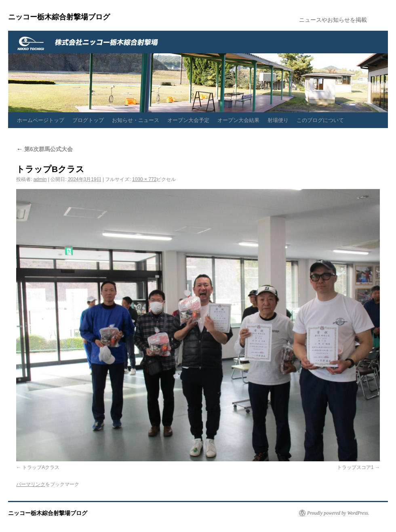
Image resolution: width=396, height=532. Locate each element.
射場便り (278, 120)
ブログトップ (88, 120)
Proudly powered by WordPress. (338, 513)
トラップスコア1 (355, 467)
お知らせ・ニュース (136, 120)
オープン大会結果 (238, 120)
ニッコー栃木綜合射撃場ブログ (59, 17)
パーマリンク (31, 484)
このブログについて (320, 120)
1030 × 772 (144, 179)
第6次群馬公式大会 (44, 149)
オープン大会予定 (188, 120)
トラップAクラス (41, 467)
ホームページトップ (41, 120)
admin (40, 179)
